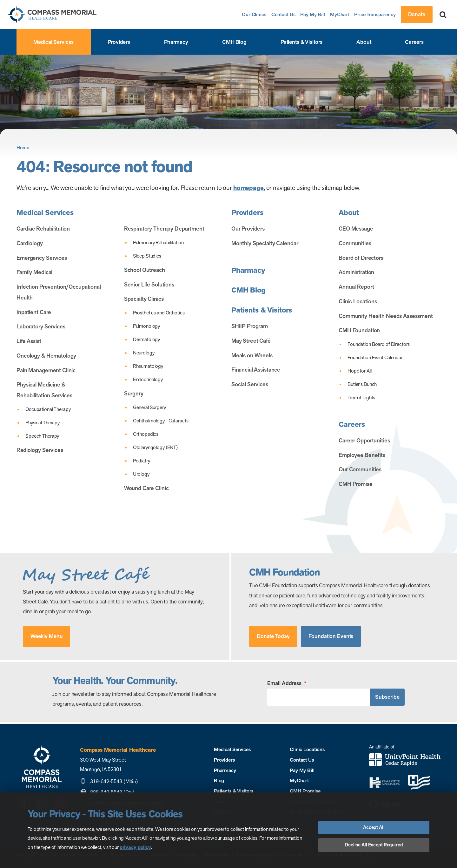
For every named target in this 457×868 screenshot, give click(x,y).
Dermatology (147, 339)
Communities (355, 243)
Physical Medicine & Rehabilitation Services (44, 390)
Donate (417, 14)
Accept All (374, 827)
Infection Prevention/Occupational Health (59, 292)
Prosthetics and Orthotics (159, 313)
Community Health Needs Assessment (386, 316)
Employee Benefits (362, 455)
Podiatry (142, 461)
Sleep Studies (147, 256)
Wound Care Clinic (146, 488)
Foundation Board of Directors (379, 344)
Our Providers (248, 229)
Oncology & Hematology (46, 356)
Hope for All (359, 371)
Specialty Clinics (144, 299)
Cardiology (30, 243)
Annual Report (356, 287)
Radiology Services (40, 450)
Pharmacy (176, 42)
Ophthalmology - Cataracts (161, 421)
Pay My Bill (313, 14)
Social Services (250, 384)
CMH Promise (356, 484)
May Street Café (251, 341)
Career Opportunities (364, 440)
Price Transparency (375, 14)
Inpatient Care (34, 312)
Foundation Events (331, 636)
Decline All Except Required (374, 845)
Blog (219, 781)
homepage (248, 188)
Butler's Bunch (362, 384)
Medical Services (53, 42)
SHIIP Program (250, 326)
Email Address (287, 683)
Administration (356, 272)
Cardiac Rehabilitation (43, 229)
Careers (414, 42)
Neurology (144, 353)
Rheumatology (148, 366)
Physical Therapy (43, 423)
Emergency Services (42, 258)
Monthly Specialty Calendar (265, 243)
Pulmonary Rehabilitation (158, 242)
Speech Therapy (42, 436)
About (364, 42)
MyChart (340, 14)
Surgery (134, 393)
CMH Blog (234, 42)
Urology (141, 474)
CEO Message (356, 229)
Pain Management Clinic (46, 370)
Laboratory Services (41, 326)
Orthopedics (146, 434)
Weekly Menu (47, 636)
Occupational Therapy (48, 409)
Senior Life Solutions (149, 284)
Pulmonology (147, 326)
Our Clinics (254, 14)
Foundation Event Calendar (375, 357)
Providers (119, 42)
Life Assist (29, 341)
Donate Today (273, 636)
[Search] (443, 14)
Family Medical (34, 272)
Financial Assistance (256, 370)
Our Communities (360, 469)
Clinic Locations (358, 301)
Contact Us (283, 14)
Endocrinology (148, 379)
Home (23, 148)
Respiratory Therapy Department (164, 229)
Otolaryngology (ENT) (155, 447)
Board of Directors (361, 258)
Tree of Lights (361, 397)
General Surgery (149, 407)
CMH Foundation (359, 330)
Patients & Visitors (302, 42)
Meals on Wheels (252, 355)
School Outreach (145, 270)
